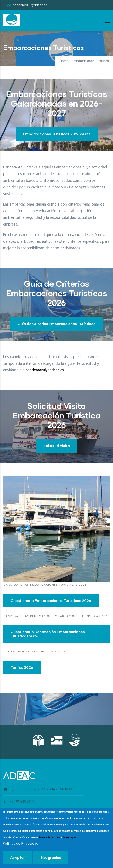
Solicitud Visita (57, 446)
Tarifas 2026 (22, 667)
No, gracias (51, 857)
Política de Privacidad (20, 844)
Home (64, 61)
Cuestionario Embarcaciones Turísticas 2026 (51, 601)
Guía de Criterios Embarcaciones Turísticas (56, 324)
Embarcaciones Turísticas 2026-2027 (57, 134)
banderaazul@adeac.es (45, 370)
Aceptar (18, 857)
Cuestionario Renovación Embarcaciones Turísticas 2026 (48, 634)
